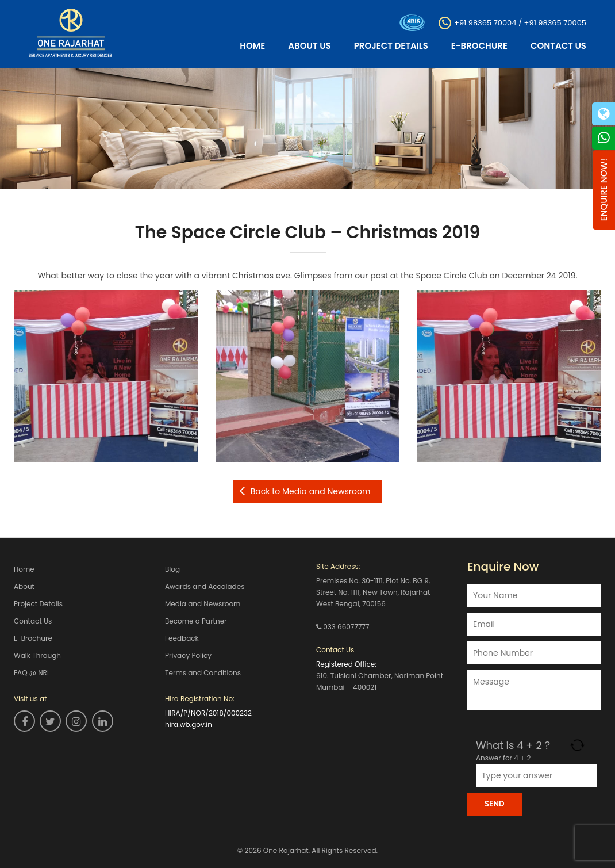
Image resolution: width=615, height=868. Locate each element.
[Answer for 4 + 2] (536, 775)
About (24, 586)
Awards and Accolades (205, 586)
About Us (309, 46)
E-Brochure (479, 46)
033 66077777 (346, 627)
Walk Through (37, 655)
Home (252, 46)
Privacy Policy (188, 655)
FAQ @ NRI (31, 673)
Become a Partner (196, 621)
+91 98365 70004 (485, 22)
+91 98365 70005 (555, 22)
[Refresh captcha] (577, 745)
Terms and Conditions (203, 673)
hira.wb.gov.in (189, 724)
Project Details (391, 46)
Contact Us (558, 46)
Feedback (182, 638)
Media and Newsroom (203, 604)
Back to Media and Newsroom (311, 491)
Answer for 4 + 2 (503, 758)
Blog (172, 569)
